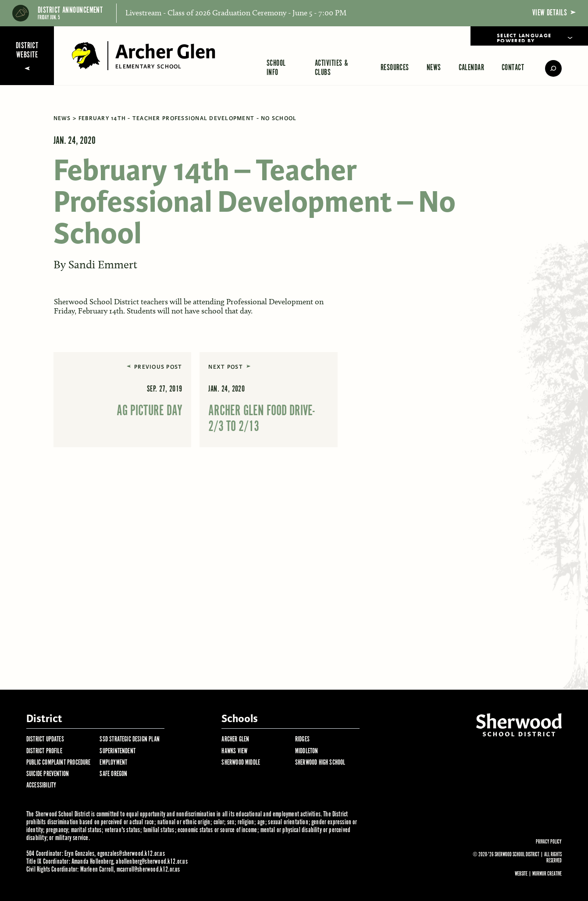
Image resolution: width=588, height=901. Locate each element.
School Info (276, 68)
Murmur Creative (547, 874)
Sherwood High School (320, 763)
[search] (547, 68)
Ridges (302, 739)
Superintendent (118, 751)
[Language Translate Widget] (529, 36)
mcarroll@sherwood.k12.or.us (148, 870)
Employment (113, 763)
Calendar (472, 68)
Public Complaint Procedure (59, 763)
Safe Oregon (113, 774)
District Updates (45, 739)
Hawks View (234, 751)
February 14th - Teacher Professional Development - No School (188, 118)
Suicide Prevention (48, 774)
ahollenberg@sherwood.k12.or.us (151, 862)
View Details (554, 13)
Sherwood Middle (241, 763)
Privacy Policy (549, 842)
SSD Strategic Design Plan (130, 739)
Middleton (307, 751)
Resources (395, 68)
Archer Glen (235, 739)
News (434, 68)
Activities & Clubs (331, 68)
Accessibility (41, 785)
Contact (513, 68)
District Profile (44, 751)
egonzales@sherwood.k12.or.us (131, 854)
